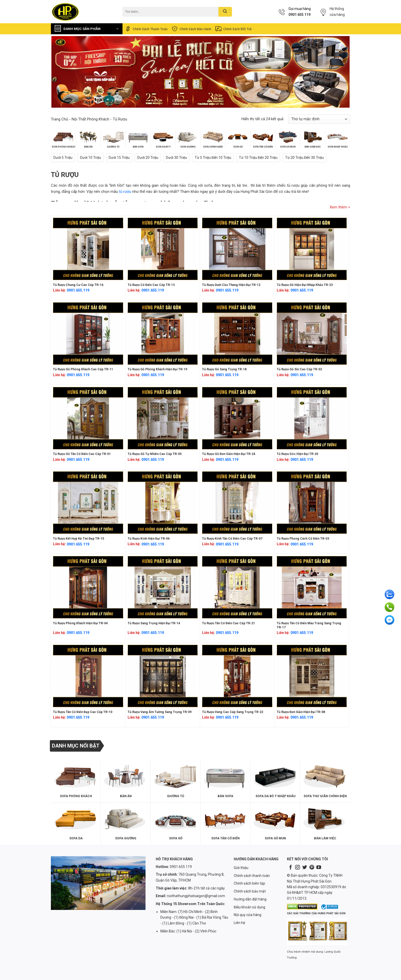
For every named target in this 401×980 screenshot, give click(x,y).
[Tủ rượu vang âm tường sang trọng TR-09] (163, 676)
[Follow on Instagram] (297, 868)
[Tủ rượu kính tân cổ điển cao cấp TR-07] (237, 503)
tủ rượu (125, 192)
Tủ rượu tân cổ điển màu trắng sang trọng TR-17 (309, 625)
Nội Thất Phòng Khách (90, 119)
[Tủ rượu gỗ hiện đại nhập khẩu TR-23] (312, 249)
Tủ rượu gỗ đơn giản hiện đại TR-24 (229, 454)
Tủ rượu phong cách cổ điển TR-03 (303, 539)
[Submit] (225, 12)
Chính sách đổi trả (233, 29)
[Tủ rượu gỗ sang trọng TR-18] (237, 333)
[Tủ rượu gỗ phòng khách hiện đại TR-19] (163, 333)
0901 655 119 (299, 15)
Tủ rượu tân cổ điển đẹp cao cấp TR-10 (83, 712)
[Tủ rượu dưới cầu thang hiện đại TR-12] (237, 249)
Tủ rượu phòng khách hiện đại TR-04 (80, 623)
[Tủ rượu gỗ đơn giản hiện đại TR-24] (237, 418)
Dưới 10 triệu (91, 158)
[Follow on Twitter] (305, 868)
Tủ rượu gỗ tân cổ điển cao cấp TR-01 (82, 454)
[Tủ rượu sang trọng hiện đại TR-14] (163, 587)
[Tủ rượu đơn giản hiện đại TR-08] (312, 676)
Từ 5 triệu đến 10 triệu (213, 158)
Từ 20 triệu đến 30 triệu (304, 158)
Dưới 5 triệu (63, 158)
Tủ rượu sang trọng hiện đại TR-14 (154, 623)
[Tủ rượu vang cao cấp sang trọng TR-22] (237, 676)
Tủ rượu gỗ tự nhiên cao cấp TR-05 (155, 454)
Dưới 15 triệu (119, 158)
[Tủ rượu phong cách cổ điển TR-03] (312, 503)
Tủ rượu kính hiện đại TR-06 (149, 539)
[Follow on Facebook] (291, 868)
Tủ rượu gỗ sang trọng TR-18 (224, 369)
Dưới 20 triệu (148, 158)
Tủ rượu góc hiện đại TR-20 (297, 454)
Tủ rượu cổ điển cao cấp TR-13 (151, 285)
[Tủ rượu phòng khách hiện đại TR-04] (88, 587)
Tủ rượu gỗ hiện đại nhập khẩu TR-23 (305, 285)
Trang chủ (59, 119)
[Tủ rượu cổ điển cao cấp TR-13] (163, 249)
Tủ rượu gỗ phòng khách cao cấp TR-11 (83, 369)
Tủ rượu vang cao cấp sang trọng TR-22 (233, 712)
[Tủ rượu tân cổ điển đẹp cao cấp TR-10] (88, 676)
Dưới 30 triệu (176, 158)
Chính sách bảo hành (191, 29)
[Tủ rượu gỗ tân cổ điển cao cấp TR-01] (88, 418)
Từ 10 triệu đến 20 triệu (258, 158)
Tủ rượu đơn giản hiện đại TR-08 (301, 712)
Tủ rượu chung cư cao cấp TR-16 (78, 285)
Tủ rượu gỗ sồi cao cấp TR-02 (299, 369)
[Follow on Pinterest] (312, 868)
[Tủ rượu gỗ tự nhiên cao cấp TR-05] (163, 418)
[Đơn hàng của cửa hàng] (319, 119)
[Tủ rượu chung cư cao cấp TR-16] (88, 249)
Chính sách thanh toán (146, 29)
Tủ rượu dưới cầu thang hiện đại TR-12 (231, 285)
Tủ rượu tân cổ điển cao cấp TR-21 (229, 623)
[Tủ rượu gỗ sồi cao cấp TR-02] (312, 333)
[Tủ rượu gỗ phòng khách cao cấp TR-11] (88, 333)
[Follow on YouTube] (319, 868)
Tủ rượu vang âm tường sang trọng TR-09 (160, 712)
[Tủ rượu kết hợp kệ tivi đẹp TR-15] (88, 503)
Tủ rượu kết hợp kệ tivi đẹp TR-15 (79, 539)
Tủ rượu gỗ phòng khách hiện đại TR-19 (157, 369)
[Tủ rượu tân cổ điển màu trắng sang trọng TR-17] (312, 587)
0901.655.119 (78, 290)
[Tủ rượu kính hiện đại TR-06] (163, 503)
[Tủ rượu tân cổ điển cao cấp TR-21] (237, 587)
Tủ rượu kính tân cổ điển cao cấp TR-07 (232, 539)
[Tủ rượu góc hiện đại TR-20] (312, 418)
